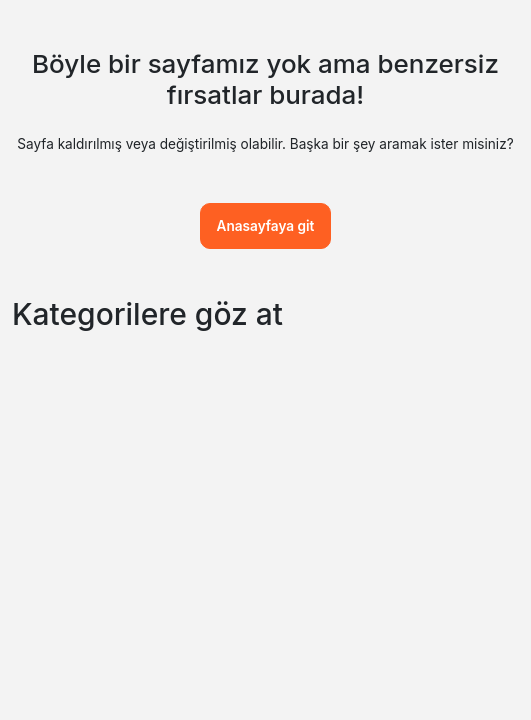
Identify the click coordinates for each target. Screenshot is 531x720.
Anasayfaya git (266, 226)
